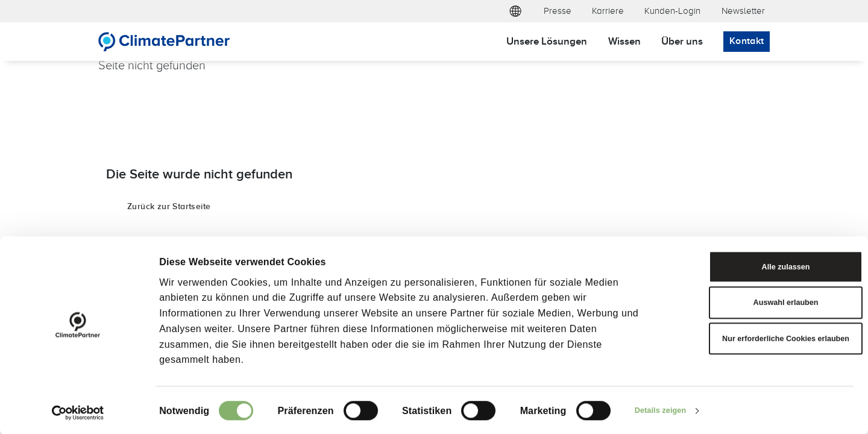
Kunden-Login (672, 11)
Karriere (608, 11)
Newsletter (743, 11)
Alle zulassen (767, 256)
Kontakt (747, 41)
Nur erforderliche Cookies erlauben (767, 345)
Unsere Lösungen (547, 41)
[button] (515, 11)
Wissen (624, 41)
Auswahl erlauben (767, 297)
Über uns (682, 41)
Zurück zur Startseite (169, 206)
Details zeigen (668, 410)
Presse (558, 11)
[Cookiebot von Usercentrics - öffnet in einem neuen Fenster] (78, 410)
